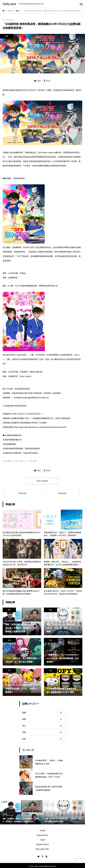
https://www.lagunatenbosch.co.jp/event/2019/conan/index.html (40, 427)
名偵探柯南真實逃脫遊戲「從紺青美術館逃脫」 (22, 448)
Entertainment (42, 835)
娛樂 (9, 610)
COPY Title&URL (42, 481)
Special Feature (42, 844)
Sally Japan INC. (42, 849)
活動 (9, 670)
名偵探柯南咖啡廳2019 (12, 440)
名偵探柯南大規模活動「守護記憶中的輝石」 (21, 453)
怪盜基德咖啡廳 (9, 444)
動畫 (7, 36)
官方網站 (63, 418)
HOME (43, 831)
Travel (42, 840)
